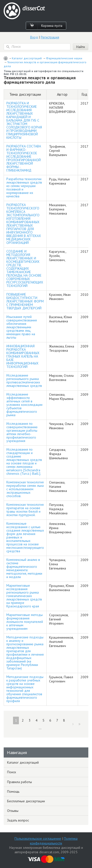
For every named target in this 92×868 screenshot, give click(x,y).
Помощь (13, 791)
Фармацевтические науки (64, 58)
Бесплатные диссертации (26, 801)
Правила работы (20, 782)
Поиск (12, 772)
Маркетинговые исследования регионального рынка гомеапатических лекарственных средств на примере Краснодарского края (24, 596)
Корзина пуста (52, 26)
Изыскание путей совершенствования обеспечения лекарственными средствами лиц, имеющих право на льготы (22, 327)
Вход (34, 37)
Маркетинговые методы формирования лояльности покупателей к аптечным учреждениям (25, 622)
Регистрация (50, 37)
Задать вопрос (18, 820)
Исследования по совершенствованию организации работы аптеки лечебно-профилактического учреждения (22, 432)
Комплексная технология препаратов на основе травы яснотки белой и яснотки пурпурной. (25, 510)
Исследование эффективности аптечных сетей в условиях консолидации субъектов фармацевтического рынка (24, 405)
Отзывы (13, 811)
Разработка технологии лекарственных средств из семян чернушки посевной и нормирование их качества (24, 188)
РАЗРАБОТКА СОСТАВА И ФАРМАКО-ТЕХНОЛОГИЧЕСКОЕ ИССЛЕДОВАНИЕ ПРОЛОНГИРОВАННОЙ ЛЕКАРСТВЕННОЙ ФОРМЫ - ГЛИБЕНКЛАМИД (24, 158)
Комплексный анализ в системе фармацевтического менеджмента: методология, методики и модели (24, 568)
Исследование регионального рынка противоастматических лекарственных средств (24, 380)
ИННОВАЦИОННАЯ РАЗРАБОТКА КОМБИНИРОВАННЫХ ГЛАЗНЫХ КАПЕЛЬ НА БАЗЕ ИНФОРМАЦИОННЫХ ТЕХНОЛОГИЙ (23, 356)
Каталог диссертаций (27, 58)
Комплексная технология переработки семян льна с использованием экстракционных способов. (25, 489)
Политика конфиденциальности (54, 841)
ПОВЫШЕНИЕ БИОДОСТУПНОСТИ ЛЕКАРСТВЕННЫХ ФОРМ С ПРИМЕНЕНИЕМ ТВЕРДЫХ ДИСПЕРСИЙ (25, 301)
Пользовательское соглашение (38, 838)
